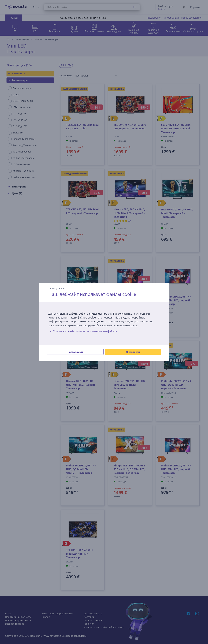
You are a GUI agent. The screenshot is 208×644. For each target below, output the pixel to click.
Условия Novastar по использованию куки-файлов (83, 331)
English (63, 288)
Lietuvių (53, 288)
